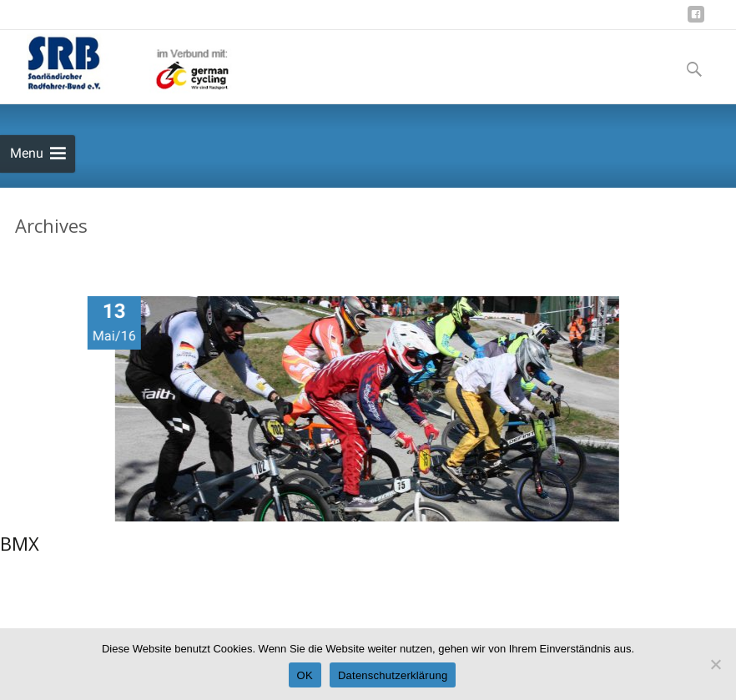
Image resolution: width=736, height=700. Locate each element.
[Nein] (715, 664)
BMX (20, 544)
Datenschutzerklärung (393, 675)
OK (305, 675)
